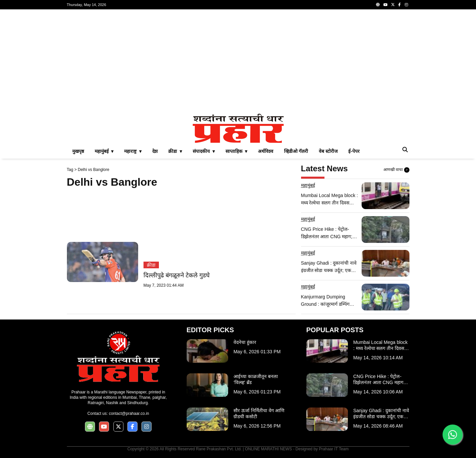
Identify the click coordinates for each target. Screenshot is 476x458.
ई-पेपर (354, 151)
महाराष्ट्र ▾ (133, 151)
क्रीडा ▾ (175, 151)
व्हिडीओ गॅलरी (296, 151)
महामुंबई (308, 185)
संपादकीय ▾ (204, 151)
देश (155, 151)
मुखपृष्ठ (78, 151)
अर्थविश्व (266, 151)
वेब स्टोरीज (328, 151)
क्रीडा (151, 265)
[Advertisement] (238, 62)
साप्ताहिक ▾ (236, 151)
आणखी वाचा (396, 170)
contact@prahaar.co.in (129, 414)
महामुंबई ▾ (104, 151)
